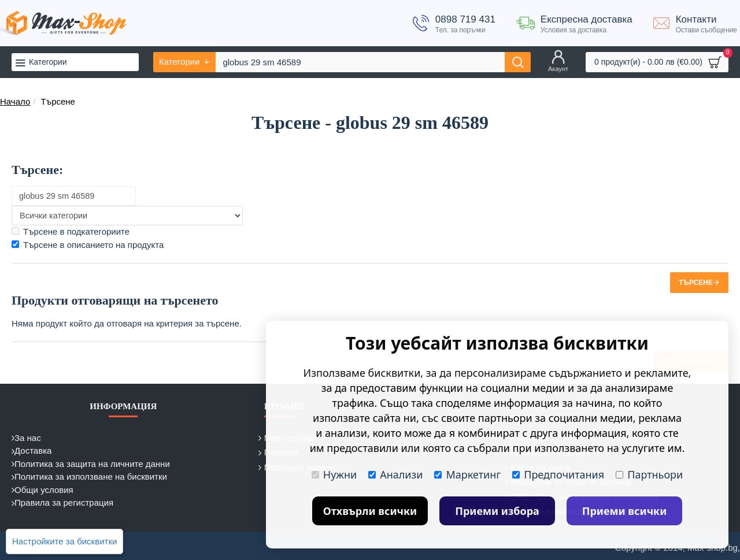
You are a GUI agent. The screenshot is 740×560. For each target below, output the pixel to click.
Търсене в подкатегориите (71, 231)
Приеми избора (497, 511)
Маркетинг (467, 474)
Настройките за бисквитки (64, 541)
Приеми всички (625, 511)
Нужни (334, 474)
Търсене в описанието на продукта (88, 245)
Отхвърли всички (370, 511)
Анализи (395, 474)
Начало (15, 101)
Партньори (649, 474)
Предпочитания (558, 474)
